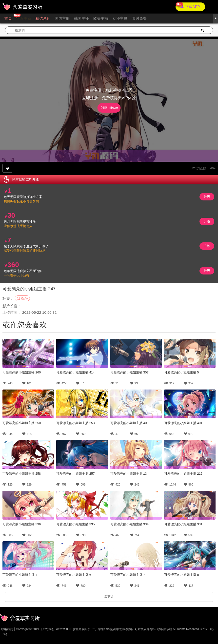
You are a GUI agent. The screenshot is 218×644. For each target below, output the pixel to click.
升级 (207, 197)
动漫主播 (120, 18)
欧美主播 (101, 18)
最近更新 (24, 18)
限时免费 (139, 18)
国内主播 (62, 18)
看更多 (109, 597)
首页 (8, 18)
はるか (22, 298)
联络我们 (7, 629)
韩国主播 (81, 18)
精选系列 (43, 18)
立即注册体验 (109, 108)
